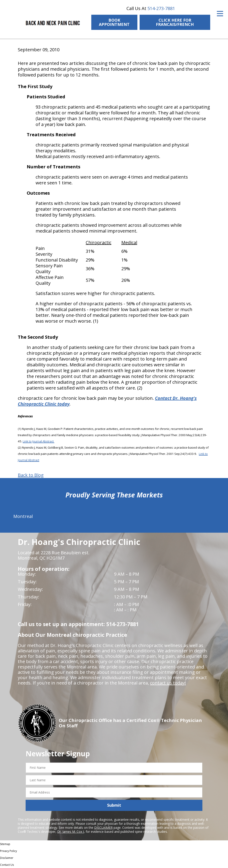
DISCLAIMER (103, 828)
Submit (114, 805)
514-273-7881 (161, 8)
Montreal (23, 516)
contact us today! (168, 683)
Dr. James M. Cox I (71, 832)
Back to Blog (31, 475)
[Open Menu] (220, 14)
